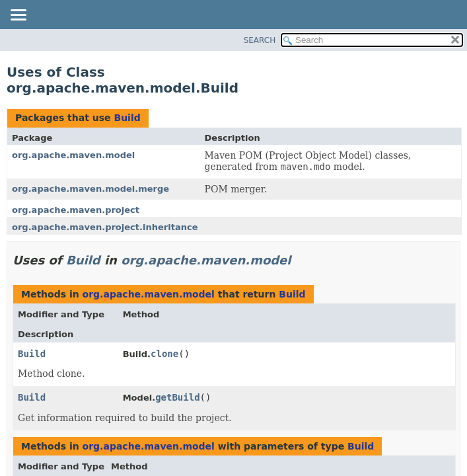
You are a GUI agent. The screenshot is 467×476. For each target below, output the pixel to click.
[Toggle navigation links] (18, 16)
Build (127, 118)
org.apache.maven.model (73, 155)
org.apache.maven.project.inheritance (105, 227)
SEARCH (260, 40)
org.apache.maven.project (76, 210)
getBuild (177, 397)
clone (164, 354)
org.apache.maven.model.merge (90, 189)
